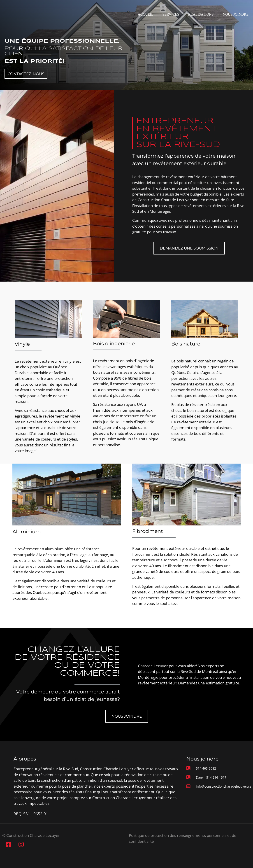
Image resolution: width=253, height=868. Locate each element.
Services (171, 14)
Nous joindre (236, 14)
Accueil (145, 14)
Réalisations (201, 14)
